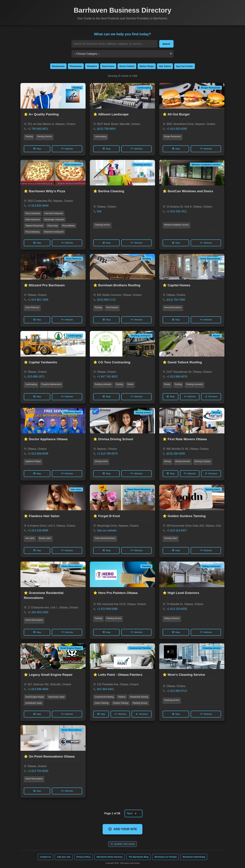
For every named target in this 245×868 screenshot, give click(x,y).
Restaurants (58, 66)
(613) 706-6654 (106, 129)
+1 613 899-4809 (38, 689)
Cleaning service (102, 225)
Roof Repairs (112, 307)
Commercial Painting (104, 697)
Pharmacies (76, 66)
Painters (122, 697)
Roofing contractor (103, 384)
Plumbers (92, 66)
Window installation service (176, 225)
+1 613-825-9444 (38, 206)
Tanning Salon (171, 538)
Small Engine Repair (35, 697)
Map (37, 149)
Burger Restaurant (173, 137)
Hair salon (30, 538)
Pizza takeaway (32, 232)
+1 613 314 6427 (177, 530)
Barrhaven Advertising (194, 857)
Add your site (64, 857)
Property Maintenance (51, 384)
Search (166, 44)
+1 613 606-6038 (38, 454)
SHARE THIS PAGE (123, 844)
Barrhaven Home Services (110, 857)
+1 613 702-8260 (38, 771)
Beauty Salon (45, 538)
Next (133, 814)
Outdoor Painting (121, 703)
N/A (99, 211)
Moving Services (183, 461)
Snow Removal (32, 307)
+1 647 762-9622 (107, 377)
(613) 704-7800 (176, 300)
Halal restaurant (33, 220)
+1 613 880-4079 (177, 377)
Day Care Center (185, 66)
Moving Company (203, 461)
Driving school (101, 461)
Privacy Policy (84, 857)
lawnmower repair (56, 697)
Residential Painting (139, 697)
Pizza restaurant (33, 213)
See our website (107, 530)
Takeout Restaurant (34, 226)
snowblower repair (34, 703)
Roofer (130, 384)
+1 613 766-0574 (107, 454)
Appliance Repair (33, 461)
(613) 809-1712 (106, 300)
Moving (168, 461)
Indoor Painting (102, 703)
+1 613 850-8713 (177, 691)
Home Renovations (173, 307)
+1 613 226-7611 (177, 211)
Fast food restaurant (54, 213)
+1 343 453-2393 (38, 612)
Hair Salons (165, 66)
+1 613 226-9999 (38, 530)
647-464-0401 (105, 689)
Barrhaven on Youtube (166, 857)
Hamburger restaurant (54, 220)
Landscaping (101, 137)
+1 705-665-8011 (38, 129)
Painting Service (44, 137)
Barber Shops (147, 66)
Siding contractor (172, 618)
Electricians (108, 66)
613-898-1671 (36, 377)
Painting (29, 137)
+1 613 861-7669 (38, 300)
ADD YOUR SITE (123, 829)
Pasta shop (53, 226)
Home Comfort (127, 66)
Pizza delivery (68, 226)
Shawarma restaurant (54, 232)
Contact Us (46, 857)
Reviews (211, 397)
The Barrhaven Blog (138, 857)
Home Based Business (105, 538)
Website (67, 149)
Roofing (98, 307)
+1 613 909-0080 (107, 609)
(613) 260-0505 (176, 454)
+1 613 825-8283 (177, 129)
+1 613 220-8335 (177, 609)
